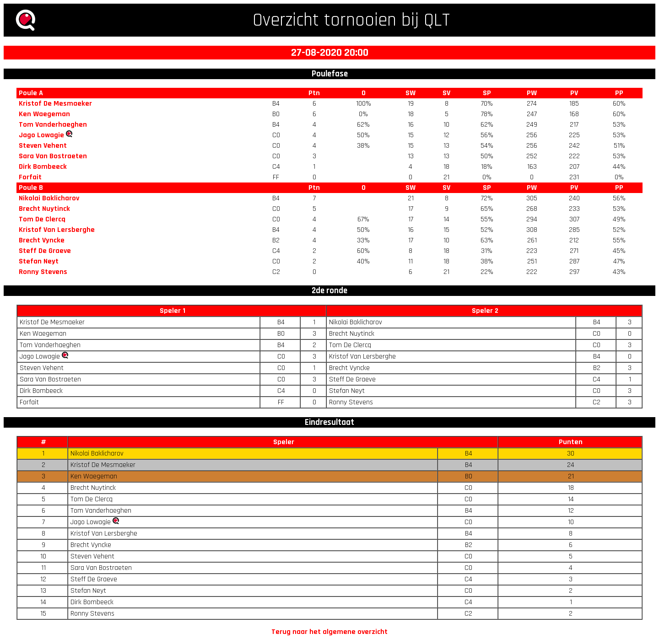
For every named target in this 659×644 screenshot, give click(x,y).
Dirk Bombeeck (43, 167)
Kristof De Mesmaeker (55, 104)
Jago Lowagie (41, 135)
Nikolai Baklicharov (49, 198)
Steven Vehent (43, 146)
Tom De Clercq (42, 219)
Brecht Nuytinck (44, 209)
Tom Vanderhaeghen (53, 125)
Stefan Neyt (39, 261)
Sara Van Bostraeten (53, 156)
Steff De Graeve (45, 251)
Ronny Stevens (43, 272)
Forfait (30, 177)
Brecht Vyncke (42, 240)
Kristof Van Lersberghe (57, 230)
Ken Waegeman (44, 114)
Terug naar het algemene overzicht (329, 632)
